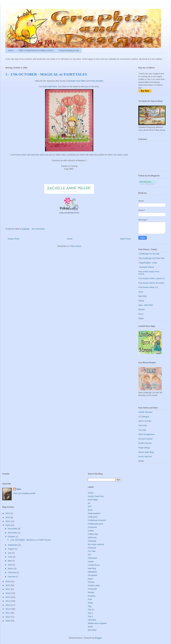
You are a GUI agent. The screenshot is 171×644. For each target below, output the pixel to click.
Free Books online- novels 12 (151, 278)
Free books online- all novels (151, 283)
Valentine (92, 620)
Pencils (91, 582)
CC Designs (144, 417)
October (12, 537)
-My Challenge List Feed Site (151, 258)
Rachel (141, 309)
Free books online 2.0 (148, 287)
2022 (8, 517)
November (13, 533)
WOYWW (92, 630)
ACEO (91, 493)
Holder (91, 562)
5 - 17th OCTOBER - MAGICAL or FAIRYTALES (46, 74)
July (10, 553)
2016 (8, 593)
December (13, 529)
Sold (90, 599)
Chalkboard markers (97, 520)
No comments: (39, 229)
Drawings (92, 541)
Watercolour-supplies (97, 623)
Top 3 (90, 613)
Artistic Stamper (146, 412)
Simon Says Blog (146, 452)
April (10, 565)
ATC (90, 507)
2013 (8, 605)
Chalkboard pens (95, 524)
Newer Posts (14, 239)
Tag (89, 606)
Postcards (92, 589)
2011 (8, 613)
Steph (141, 318)
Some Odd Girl (145, 457)
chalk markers (94, 513)
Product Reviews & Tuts (69, 51)
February (12, 572)
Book (90, 510)
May (10, 561)
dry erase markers (96, 544)
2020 (8, 525)
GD (89, 555)
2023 (8, 513)
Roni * (141, 314)
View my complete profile (24, 493)
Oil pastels (93, 575)
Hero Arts (143, 425)
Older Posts (125, 239)
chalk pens (93, 517)
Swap (90, 603)
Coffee (91, 531)
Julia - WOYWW (146, 305)
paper (90, 579)
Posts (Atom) (75, 246)
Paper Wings (144, 448)
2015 (8, 597)
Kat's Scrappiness (146, 434)
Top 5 (90, 616)
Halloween (93, 558)
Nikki (19, 489)
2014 (8, 601)
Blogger (98, 638)
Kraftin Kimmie (145, 443)
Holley (141, 301)
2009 (8, 621)
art (89, 503)
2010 (8, 617)
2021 (8, 521)
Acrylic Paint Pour (96, 496)
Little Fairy (52, 86)
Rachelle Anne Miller (77, 81)
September (13, 545)
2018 (8, 585)
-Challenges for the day (149, 254)
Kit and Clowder (146, 439)
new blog (92, 568)
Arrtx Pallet (93, 500)
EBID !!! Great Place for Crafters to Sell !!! (36, 51)
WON (90, 627)
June (10, 557)
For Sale (92, 551)
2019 (8, 581)
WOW (141, 461)
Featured (92, 548)
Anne (141, 292)
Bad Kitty (142, 296)
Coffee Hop (93, 534)
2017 (8, 589)
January (12, 576)
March (11, 569)
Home (11, 51)
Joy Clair (142, 430)
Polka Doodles (97, 81)
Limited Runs (94, 565)
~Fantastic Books (146, 267)
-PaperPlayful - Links (148, 263)
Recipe (91, 592)
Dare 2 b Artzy (145, 421)
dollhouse (92, 537)
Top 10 (91, 610)
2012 (8, 609)
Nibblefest (92, 572)
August (11, 549)
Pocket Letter (94, 585)
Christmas (92, 527)
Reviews (92, 596)
